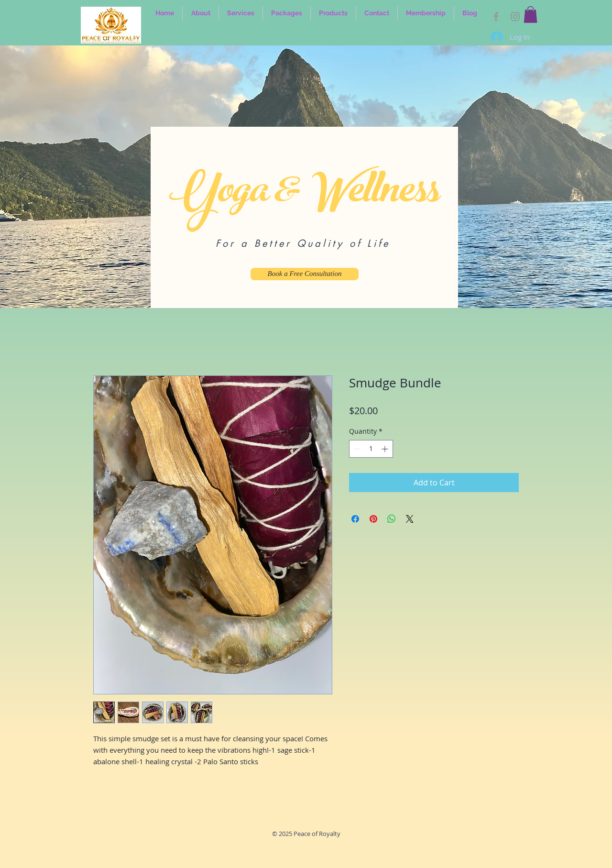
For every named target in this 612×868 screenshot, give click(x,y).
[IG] (515, 16)
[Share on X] (410, 519)
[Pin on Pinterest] (373, 519)
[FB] (496, 16)
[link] (530, 15)
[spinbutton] (371, 449)
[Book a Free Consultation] (305, 274)
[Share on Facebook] (355, 519)
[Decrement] (356, 449)
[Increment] (386, 449)
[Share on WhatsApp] (392, 519)
